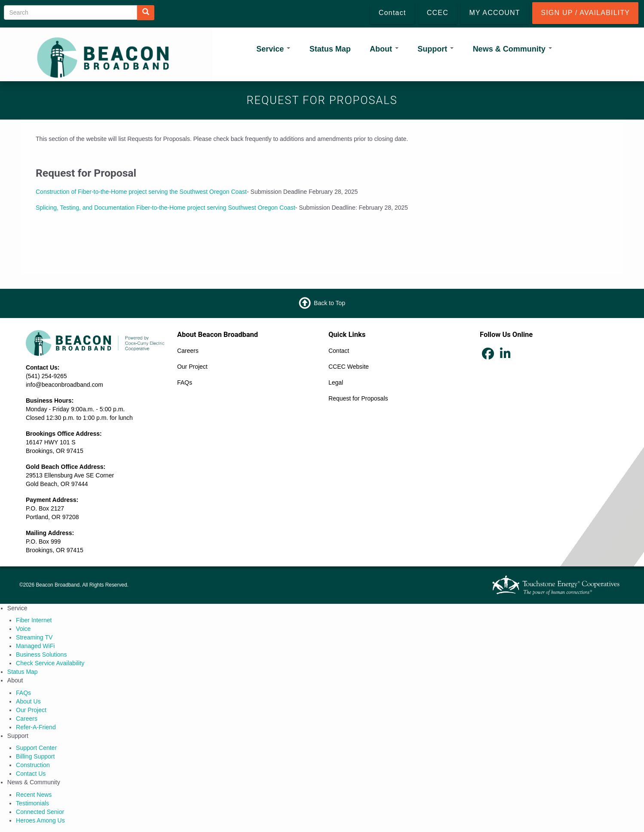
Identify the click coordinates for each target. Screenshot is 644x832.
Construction (33, 765)
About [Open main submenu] (384, 49)
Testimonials (32, 803)
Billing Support (35, 756)
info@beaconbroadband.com (64, 385)
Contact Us (31, 774)
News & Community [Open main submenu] (512, 49)
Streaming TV (34, 637)
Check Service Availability (50, 663)
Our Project (192, 367)
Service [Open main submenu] (273, 49)
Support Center (36, 748)
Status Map (330, 49)
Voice (23, 629)
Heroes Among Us (40, 820)
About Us (28, 701)
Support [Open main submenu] (435, 49)
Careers (188, 351)
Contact (339, 351)
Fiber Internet (34, 620)
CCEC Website (349, 367)
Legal (336, 382)
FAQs (185, 382)
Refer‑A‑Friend (36, 727)
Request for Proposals (358, 398)
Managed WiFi (35, 646)
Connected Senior (40, 812)
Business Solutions (41, 655)
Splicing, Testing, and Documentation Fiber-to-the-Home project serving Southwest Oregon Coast (166, 208)
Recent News (34, 795)
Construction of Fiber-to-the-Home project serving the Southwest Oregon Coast (141, 192)
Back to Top (330, 303)
